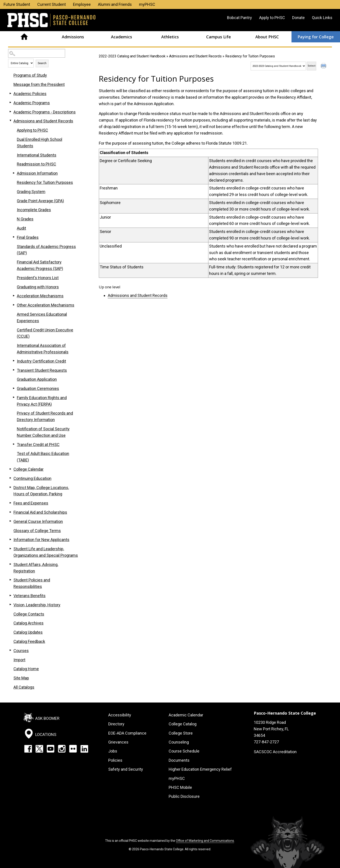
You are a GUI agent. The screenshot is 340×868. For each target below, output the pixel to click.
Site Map (21, 678)
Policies (115, 760)
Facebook (28, 749)
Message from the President (39, 84)
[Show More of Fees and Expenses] (10, 503)
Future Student (17, 4)
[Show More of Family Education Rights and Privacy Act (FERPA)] (14, 397)
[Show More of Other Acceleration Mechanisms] (14, 305)
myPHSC (147, 4)
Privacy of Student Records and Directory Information (45, 416)
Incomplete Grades (34, 210)
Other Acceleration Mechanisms (46, 305)
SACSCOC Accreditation (275, 752)
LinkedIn (84, 749)
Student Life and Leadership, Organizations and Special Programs (46, 552)
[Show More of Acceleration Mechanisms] (14, 296)
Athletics (170, 37)
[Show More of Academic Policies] (10, 93)
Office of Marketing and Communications (205, 841)
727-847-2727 (266, 742)
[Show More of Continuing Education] (10, 478)
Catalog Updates (28, 632)
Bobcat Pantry (240, 18)
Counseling (179, 742)
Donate (298, 18)
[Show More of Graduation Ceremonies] (14, 388)
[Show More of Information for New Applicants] (10, 539)
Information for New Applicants (41, 540)
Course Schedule (184, 751)
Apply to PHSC (272, 18)
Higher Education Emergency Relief (200, 769)
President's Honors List (38, 278)
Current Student (52, 4)
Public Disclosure (184, 796)
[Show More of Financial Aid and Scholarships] (10, 512)
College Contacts (29, 614)
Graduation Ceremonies (38, 388)
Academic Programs (32, 103)
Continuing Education (32, 478)
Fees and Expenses (31, 503)
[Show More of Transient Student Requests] (14, 370)
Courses (21, 651)
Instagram (62, 749)
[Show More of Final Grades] (14, 237)
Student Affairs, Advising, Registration (36, 568)
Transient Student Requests (42, 370)
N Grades (25, 219)
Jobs (113, 751)
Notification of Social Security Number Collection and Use (43, 432)
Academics (121, 37)
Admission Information (37, 173)
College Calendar (29, 469)
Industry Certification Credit (41, 361)
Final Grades (28, 237)
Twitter (39, 749)
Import (19, 660)
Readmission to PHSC (36, 164)
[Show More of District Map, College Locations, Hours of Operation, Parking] (10, 487)
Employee (82, 4)
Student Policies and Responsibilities (32, 583)
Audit (21, 228)
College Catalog (183, 724)
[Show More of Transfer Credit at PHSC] (14, 444)
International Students (37, 155)
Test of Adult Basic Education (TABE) (43, 457)
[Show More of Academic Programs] (10, 102)
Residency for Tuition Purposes (45, 182)
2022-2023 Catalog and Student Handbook (132, 56)
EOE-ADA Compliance (127, 733)
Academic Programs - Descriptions (45, 112)
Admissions (73, 37)
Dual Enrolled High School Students (40, 143)
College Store (181, 733)
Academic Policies (30, 94)
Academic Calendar (186, 715)
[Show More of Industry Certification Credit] (14, 361)
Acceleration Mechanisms (40, 296)
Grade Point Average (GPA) (40, 201)
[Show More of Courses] (10, 650)
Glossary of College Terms (37, 531)
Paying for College (316, 37)
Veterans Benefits (30, 596)
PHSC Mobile (180, 787)
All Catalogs (24, 687)
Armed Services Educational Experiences (42, 318)
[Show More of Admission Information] (14, 173)
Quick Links (322, 18)
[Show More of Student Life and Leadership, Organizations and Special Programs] (10, 548)
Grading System (31, 192)
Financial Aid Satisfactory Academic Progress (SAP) (40, 265)
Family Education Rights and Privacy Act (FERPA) (42, 401)
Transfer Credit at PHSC (38, 445)
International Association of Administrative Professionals (43, 349)
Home (24, 37)
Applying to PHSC (32, 130)
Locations (46, 734)
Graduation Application (37, 379)
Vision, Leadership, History (37, 605)
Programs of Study (30, 75)
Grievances (118, 742)
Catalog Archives (29, 623)
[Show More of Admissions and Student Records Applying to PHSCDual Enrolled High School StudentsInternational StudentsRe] (10, 121)
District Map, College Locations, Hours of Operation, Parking (41, 491)
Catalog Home (26, 669)
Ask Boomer (47, 718)
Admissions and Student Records (195, 56)
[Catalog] (278, 66)
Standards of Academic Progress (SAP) (46, 250)
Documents (179, 760)
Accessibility (120, 715)
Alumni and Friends (115, 4)
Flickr (73, 749)
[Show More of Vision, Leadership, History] (10, 605)
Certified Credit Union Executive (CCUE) (45, 333)
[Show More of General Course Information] (10, 521)
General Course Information (38, 521)
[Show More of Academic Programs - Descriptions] (10, 112)
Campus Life (219, 37)
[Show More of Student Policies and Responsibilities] (10, 580)
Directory (116, 724)
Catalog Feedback (29, 641)
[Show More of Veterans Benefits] (10, 595)
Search (42, 63)
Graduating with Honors (38, 287)
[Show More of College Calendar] (10, 469)
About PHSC (267, 37)
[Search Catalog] (37, 53)
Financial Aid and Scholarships (40, 512)
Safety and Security (126, 769)
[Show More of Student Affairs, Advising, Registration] (10, 564)
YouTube (51, 749)
